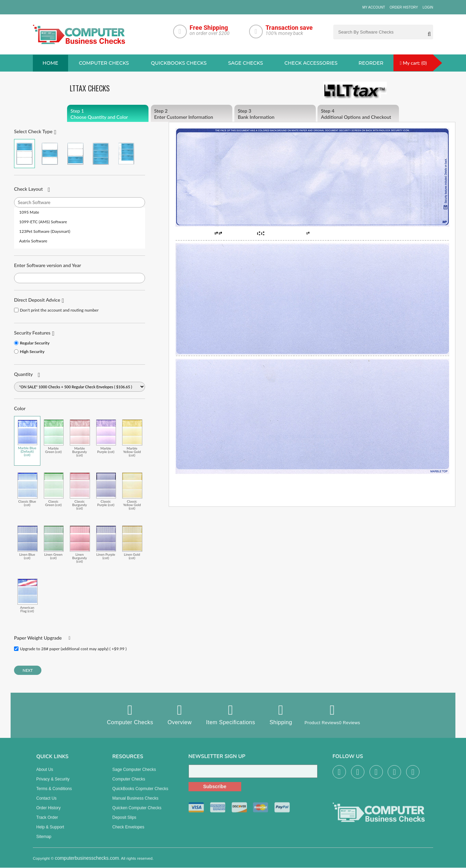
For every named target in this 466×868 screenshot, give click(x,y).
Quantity (23, 374)
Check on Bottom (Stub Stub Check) (75, 154)
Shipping (273, 715)
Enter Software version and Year (48, 266)
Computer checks (104, 63)
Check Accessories (311, 63)
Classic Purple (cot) (106, 490)
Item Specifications (223, 715)
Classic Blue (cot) (28, 490)
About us (45, 775)
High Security (32, 352)
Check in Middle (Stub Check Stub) (50, 154)
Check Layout (28, 189)
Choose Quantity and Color (108, 114)
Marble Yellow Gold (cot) (132, 438)
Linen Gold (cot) (132, 543)
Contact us (46, 804)
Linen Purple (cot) (106, 543)
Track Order (47, 823)
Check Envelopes (128, 832)
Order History (404, 7)
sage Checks (246, 63)
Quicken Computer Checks (137, 813)
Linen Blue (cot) (28, 543)
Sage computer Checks (134, 775)
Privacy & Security (53, 784)
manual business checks (135, 804)
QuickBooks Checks (179, 63)
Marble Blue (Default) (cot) (28, 438)
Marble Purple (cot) (106, 437)
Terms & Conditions (54, 794)
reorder (371, 63)
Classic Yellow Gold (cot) (132, 492)
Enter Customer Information (192, 114)
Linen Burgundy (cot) (80, 545)
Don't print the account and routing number (59, 310)
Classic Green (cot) (54, 490)
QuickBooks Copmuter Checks (140, 794)
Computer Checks (123, 715)
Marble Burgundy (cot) (80, 438)
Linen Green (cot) (54, 543)
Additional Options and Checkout (358, 114)
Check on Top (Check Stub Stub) (24, 154)
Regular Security (35, 343)
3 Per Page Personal (126, 154)
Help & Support (50, 832)
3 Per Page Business (101, 154)
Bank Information (275, 114)
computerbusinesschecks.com (87, 864)
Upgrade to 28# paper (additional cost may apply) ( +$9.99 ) (73, 649)
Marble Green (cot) (54, 437)
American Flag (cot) (28, 596)
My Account (374, 7)
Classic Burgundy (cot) (80, 492)
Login (428, 7)
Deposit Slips (124, 823)
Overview (172, 715)
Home (50, 63)
